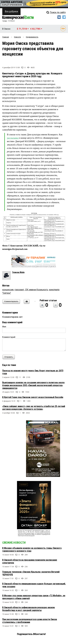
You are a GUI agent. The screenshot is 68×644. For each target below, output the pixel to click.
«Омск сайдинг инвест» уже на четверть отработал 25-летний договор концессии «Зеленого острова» (34, 408)
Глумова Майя (18, 272)
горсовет (19, 290)
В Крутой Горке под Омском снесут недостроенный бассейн (33, 397)
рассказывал (13, 138)
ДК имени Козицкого (36, 290)
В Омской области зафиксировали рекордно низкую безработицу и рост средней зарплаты (29, 609)
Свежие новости (14, 542)
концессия (8, 290)
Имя (4, 327)
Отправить (9, 357)
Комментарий (9, 337)
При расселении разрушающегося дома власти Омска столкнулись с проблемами (30, 621)
